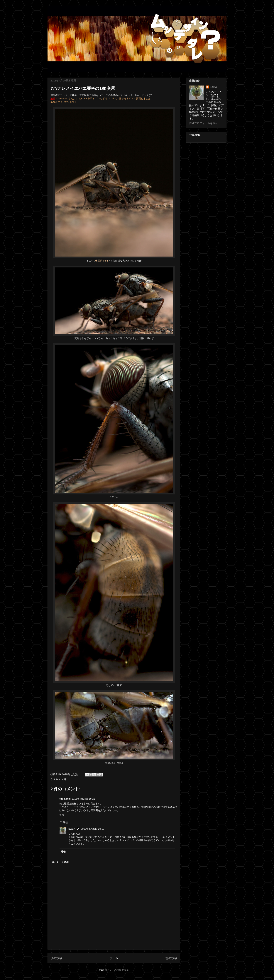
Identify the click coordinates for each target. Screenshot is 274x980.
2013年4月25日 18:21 (83, 799)
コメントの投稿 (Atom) (117, 970)
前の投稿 (171, 958)
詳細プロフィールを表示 (203, 123)
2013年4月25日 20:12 (93, 829)
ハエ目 (63, 779)
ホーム (114, 958)
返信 (62, 815)
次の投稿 (56, 958)
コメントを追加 (60, 862)
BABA (72, 829)
